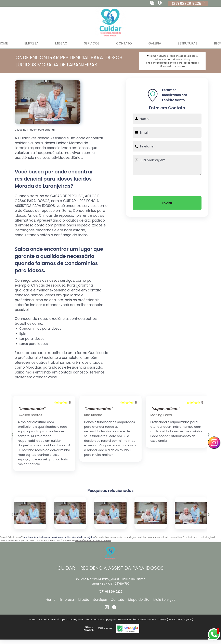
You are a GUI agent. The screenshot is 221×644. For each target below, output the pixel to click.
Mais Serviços (164, 600)
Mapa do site (139, 600)
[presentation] (167, 185)
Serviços (92, 43)
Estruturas (188, 43)
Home (51, 600)
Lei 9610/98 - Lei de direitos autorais (93, 541)
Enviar (167, 203)
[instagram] (152, 3)
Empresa (31, 43)
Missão (61, 43)
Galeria (155, 43)
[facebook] (160, 3)
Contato (124, 43)
